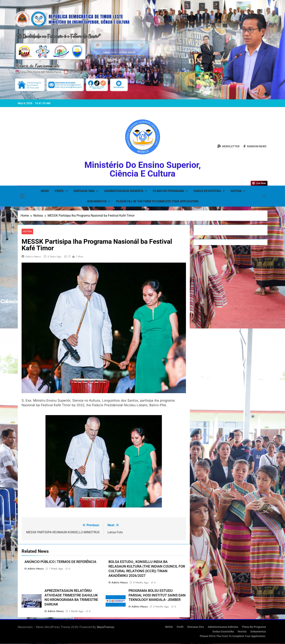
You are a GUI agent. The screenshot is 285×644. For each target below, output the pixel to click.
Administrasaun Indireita (124, 191)
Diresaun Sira (84, 191)
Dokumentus (97, 201)
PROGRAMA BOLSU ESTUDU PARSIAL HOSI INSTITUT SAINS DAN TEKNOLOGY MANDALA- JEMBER (157, 595)
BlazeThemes (106, 627)
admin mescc (33, 256)
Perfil (59, 191)
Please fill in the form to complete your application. (158, 201)
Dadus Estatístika (207, 191)
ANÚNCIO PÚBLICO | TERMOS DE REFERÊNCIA (60, 562)
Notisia (236, 191)
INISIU (45, 191)
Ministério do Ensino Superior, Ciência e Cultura (143, 169)
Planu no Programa (169, 191)
